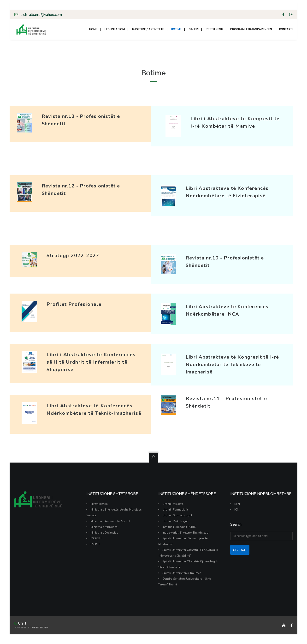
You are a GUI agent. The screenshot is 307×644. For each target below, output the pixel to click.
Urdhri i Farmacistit (175, 510)
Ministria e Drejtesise (104, 533)
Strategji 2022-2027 (73, 256)
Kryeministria (99, 504)
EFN (237, 504)
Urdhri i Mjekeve (173, 504)
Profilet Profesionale (74, 304)
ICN (237, 510)
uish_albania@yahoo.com (38, 14)
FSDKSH (96, 538)
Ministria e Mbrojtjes (104, 527)
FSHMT (95, 544)
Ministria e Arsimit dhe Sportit (110, 521)
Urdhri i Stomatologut (177, 515)
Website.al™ (40, 628)
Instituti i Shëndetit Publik (179, 527)
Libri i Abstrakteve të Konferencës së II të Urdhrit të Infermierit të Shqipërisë (91, 362)
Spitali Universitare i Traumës (182, 573)
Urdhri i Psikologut (175, 521)
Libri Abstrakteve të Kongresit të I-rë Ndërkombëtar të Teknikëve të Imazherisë (232, 364)
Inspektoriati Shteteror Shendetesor (186, 533)
